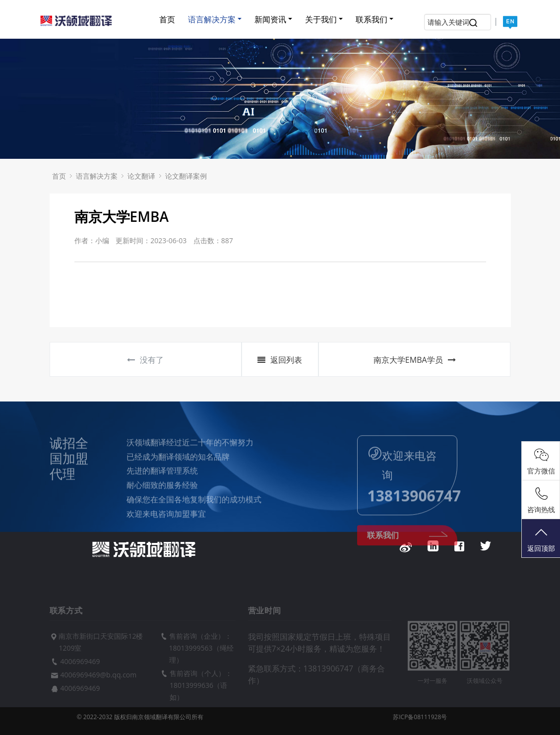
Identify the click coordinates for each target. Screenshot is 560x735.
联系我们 (372, 19)
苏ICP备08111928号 (420, 717)
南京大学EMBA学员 (415, 360)
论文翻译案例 (186, 176)
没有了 (145, 360)
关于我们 (321, 19)
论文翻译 (141, 176)
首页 (167, 19)
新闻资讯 (270, 19)
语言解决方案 (212, 19)
